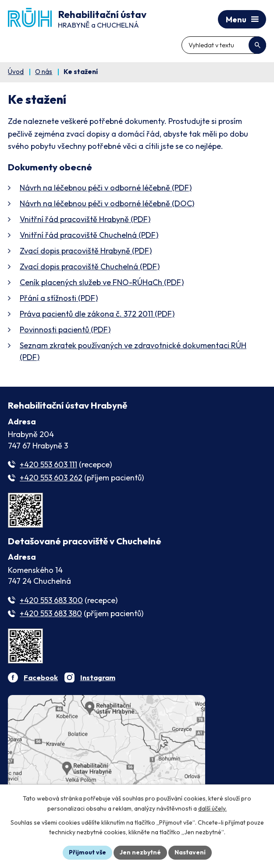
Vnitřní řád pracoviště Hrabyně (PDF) (85, 219)
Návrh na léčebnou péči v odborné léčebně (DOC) (107, 203)
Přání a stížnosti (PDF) (59, 298)
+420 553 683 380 (51, 613)
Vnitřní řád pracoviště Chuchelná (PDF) (89, 235)
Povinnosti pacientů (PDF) (65, 330)
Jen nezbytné (140, 852)
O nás (44, 72)
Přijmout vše (87, 852)
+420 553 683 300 (51, 600)
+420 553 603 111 (48, 464)
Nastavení (190, 852)
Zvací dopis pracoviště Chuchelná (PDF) (90, 266)
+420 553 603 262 (51, 478)
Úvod (16, 72)
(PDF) (102, 282)
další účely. (212, 808)
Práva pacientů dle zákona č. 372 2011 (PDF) (97, 314)
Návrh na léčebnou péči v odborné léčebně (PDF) (106, 188)
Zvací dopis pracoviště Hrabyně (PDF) (86, 251)
